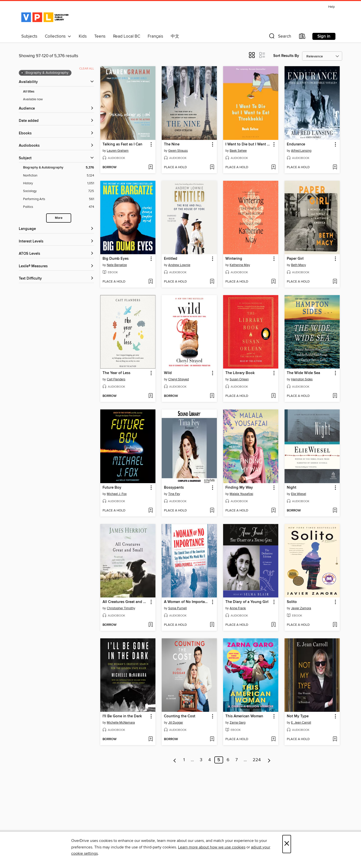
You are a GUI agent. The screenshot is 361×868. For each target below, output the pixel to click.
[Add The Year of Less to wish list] (151, 396)
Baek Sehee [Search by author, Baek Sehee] (238, 151)
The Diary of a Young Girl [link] (247, 602)
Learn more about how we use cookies (212, 847)
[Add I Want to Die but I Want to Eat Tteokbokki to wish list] (273, 167)
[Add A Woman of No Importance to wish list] (212, 625)
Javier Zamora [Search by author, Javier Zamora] (301, 608)
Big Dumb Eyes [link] (116, 259)
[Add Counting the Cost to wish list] (212, 739)
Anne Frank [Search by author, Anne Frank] (238, 608)
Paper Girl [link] (295, 259)
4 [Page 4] (210, 760)
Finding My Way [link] (239, 488)
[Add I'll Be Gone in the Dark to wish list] (151, 739)
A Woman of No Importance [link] (187, 602)
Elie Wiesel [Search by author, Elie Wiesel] (299, 494)
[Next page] (269, 760)
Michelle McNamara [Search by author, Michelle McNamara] (121, 723)
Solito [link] (292, 602)
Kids (83, 36)
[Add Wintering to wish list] (273, 282)
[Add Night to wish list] (335, 511)
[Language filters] (56, 229)
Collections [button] (58, 36)
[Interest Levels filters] (56, 242)
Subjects (29, 36)
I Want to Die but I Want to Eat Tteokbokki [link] (248, 144)
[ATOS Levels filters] (56, 254)
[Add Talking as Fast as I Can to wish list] (151, 167)
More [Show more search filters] (59, 218)
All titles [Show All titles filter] (29, 92)
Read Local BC (127, 36)
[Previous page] (175, 760)
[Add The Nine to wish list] (212, 167)
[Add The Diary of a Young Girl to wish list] (273, 625)
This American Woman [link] (244, 716)
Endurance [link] (296, 144)
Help (331, 7)
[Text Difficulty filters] (56, 279)
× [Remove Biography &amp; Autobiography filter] (22, 73)
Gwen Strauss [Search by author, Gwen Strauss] (178, 151)
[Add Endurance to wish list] (335, 167)
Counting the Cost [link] (180, 716)
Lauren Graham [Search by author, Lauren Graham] (118, 151)
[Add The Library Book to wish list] (273, 396)
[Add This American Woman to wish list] (273, 739)
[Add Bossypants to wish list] (212, 511)
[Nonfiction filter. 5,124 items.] (59, 176)
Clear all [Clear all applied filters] (87, 69)
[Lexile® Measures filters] (56, 266)
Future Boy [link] (112, 488)
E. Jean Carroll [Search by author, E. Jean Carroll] (301, 723)
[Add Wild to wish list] (212, 396)
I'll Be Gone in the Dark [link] (122, 716)
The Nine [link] (172, 144)
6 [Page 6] (228, 760)
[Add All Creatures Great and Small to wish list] (151, 625)
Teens (100, 36)
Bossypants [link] (174, 488)
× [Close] (287, 844)
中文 (175, 36)
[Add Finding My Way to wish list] (273, 511)
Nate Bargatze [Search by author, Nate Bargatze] (117, 265)
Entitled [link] (171, 259)
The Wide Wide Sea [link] (303, 373)
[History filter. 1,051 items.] (59, 183)
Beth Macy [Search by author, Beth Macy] (298, 265)
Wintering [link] (234, 259)
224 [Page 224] (257, 760)
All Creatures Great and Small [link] (125, 602)
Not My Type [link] (298, 716)
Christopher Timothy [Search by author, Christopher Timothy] (121, 608)
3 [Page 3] (201, 760)
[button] (280, 37)
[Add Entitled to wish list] (212, 282)
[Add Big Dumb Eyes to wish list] (151, 282)
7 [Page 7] (237, 760)
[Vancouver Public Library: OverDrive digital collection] (45, 17)
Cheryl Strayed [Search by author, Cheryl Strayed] (178, 379)
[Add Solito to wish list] (335, 625)
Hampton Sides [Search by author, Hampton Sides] (302, 379)
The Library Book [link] (240, 373)
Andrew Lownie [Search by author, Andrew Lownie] (179, 265)
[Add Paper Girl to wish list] (335, 282)
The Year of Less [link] (116, 373)
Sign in (324, 36)
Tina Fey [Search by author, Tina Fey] (174, 494)
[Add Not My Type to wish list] (335, 739)
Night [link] (292, 488)
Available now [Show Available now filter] (33, 99)
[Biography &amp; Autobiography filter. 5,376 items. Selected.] (59, 168)
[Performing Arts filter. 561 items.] (59, 199)
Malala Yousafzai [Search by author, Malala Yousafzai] (241, 494)
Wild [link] (168, 373)
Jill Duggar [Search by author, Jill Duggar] (176, 723)
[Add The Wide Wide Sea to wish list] (335, 396)
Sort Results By (286, 56)
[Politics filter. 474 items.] (59, 207)
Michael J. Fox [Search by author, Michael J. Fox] (117, 494)
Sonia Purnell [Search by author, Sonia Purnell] (177, 608)
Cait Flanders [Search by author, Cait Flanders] (116, 379)
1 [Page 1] (184, 760)
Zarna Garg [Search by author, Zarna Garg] (238, 723)
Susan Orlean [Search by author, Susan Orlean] (239, 379)
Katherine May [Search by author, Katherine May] (240, 265)
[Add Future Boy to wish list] (151, 511)
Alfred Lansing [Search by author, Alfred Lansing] (301, 151)
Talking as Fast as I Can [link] (122, 144)
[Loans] (302, 37)
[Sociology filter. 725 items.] (59, 191)
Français (155, 36)
